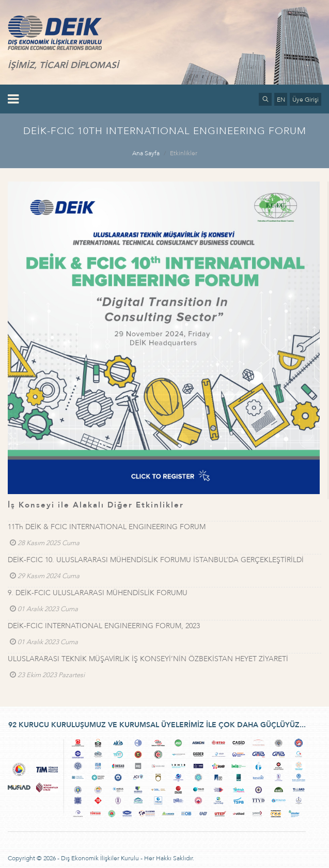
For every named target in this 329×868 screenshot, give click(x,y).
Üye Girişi (306, 100)
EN (281, 100)
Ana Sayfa (146, 153)
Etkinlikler (184, 153)
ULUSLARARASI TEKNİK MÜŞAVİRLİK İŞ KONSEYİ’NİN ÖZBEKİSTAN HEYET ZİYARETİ (148, 659)
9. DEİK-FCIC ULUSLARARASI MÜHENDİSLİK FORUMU (98, 593)
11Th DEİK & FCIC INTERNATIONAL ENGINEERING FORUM (107, 527)
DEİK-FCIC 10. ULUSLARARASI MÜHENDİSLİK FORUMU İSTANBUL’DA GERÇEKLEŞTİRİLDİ (156, 560)
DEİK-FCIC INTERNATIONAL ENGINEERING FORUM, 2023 (104, 626)
